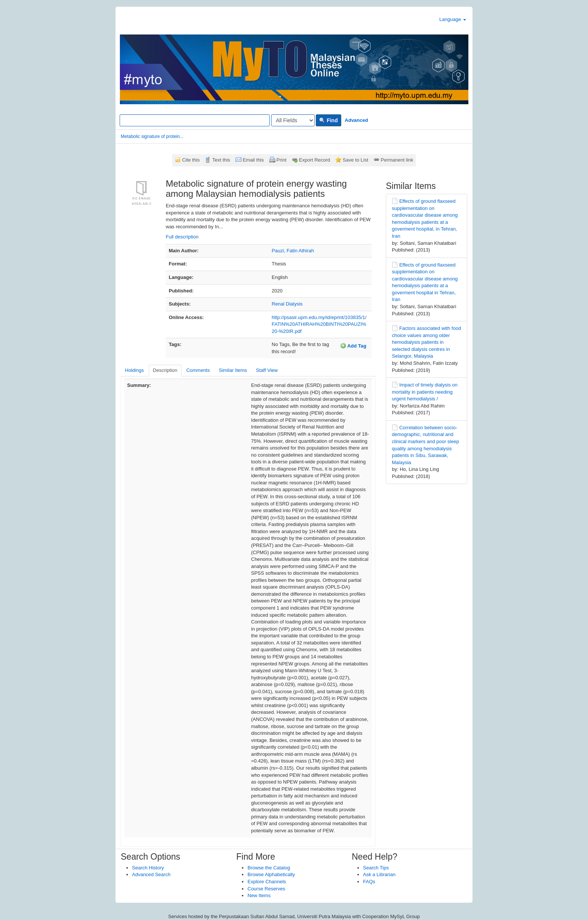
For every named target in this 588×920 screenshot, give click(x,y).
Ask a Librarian (379, 874)
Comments (198, 370)
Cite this (191, 160)
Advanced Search (151, 874)
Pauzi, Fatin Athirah (293, 251)
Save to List (355, 160)
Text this (221, 160)
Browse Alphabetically (271, 874)
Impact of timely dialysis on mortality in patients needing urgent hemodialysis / (425, 392)
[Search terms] (195, 120)
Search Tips (376, 868)
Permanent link (397, 160)
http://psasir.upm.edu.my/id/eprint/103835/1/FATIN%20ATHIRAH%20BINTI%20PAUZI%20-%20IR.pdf (319, 324)
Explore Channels (267, 882)
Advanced (356, 120)
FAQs (369, 882)
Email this (253, 160)
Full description (182, 237)
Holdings (134, 370)
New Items (259, 895)
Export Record (314, 160)
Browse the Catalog (269, 868)
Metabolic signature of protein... (152, 136)
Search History (148, 868)
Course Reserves (266, 889)
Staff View (267, 370)
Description (165, 370)
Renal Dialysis (287, 304)
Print (281, 160)
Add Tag (353, 346)
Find (328, 120)
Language (453, 19)
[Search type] (293, 120)
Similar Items (233, 370)
